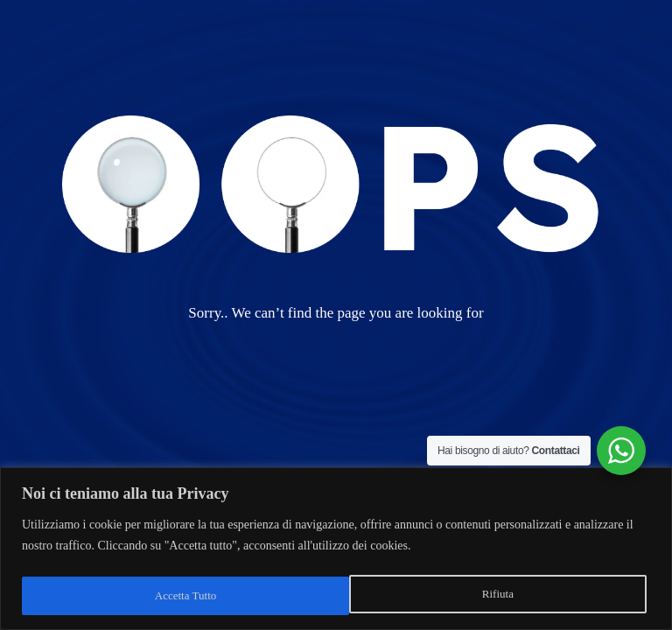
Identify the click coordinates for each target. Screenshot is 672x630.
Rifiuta (169, 595)
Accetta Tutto (486, 595)
